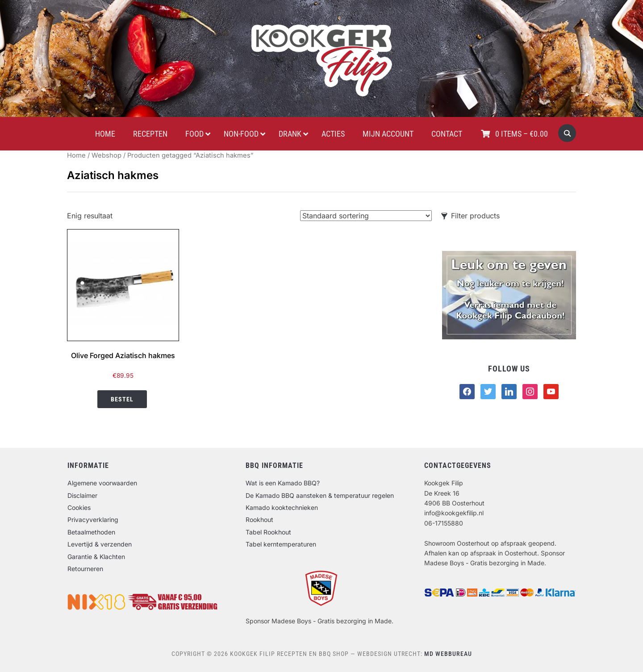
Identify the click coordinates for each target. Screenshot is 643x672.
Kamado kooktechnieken (282, 507)
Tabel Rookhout (268, 532)
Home (76, 155)
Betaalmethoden (91, 532)
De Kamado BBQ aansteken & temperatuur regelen (320, 495)
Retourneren (85, 569)
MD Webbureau (448, 654)
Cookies (79, 507)
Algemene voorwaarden (102, 483)
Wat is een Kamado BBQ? (283, 483)
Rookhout (259, 520)
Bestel (122, 399)
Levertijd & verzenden (100, 544)
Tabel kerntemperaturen (281, 544)
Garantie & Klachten (96, 557)
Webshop (106, 155)
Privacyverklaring (93, 520)
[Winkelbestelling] (366, 216)
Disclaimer (82, 495)
